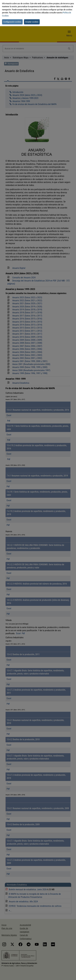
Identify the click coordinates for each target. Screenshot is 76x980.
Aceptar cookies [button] (32, 22)
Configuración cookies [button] (12, 22)
